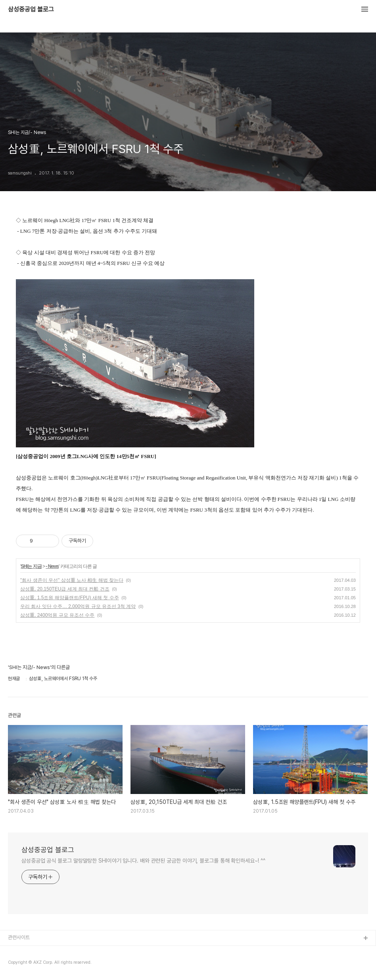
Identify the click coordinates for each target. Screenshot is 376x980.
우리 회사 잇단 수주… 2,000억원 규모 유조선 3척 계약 (78, 606)
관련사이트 (19, 937)
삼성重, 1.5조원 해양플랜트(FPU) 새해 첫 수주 (70, 598)
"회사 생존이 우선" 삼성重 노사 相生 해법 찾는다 (72, 580)
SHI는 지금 (31, 566)
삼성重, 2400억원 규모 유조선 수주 (57, 615)
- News (52, 566)
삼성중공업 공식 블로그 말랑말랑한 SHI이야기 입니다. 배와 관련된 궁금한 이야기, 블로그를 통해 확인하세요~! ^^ (143, 861)
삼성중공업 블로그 (31, 10)
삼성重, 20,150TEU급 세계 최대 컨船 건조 (65, 589)
